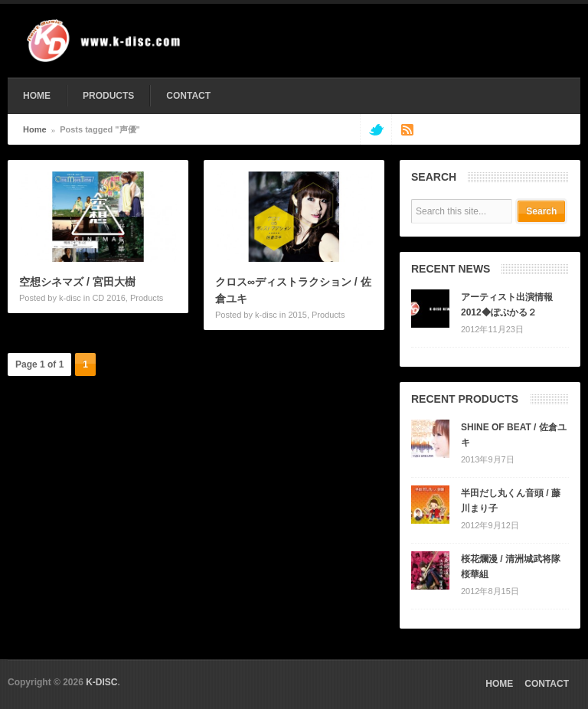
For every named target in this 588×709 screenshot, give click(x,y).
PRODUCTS (108, 96)
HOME (37, 96)
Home (35, 129)
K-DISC (101, 682)
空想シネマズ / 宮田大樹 (77, 282)
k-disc (70, 298)
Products (147, 298)
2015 (297, 315)
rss (407, 129)
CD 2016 (108, 298)
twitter (376, 129)
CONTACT (188, 96)
